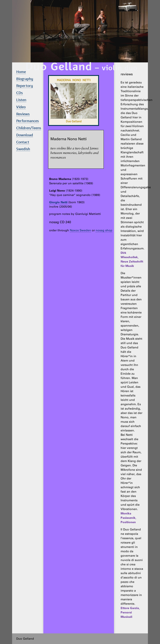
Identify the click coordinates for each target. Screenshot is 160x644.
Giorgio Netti (58, 202)
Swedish (23, 149)
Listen (21, 100)
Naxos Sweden (80, 230)
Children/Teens (29, 128)
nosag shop (104, 230)
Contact (23, 142)
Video (21, 107)
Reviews (23, 114)
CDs (19, 93)
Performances (27, 121)
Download (25, 135)
